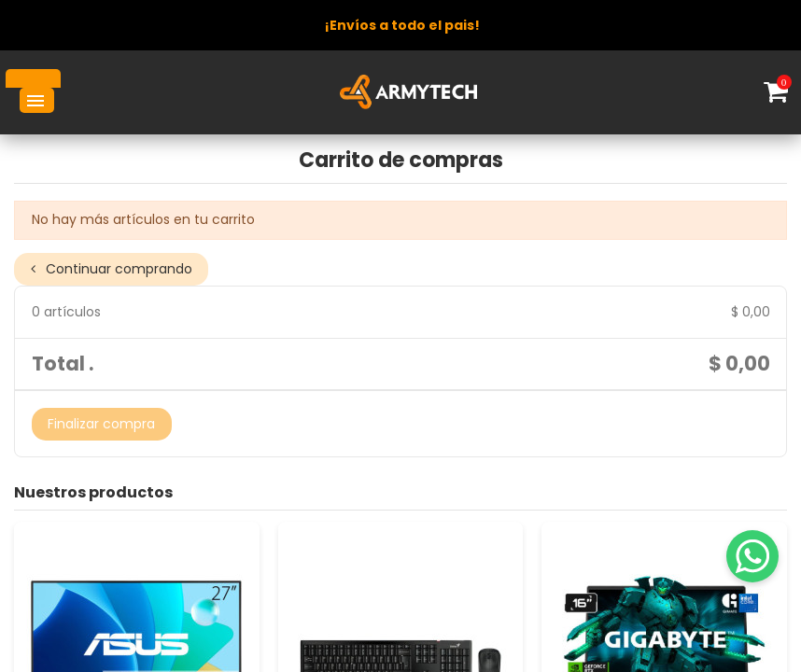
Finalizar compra (101, 424)
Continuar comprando (112, 269)
